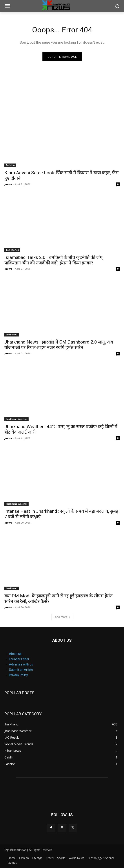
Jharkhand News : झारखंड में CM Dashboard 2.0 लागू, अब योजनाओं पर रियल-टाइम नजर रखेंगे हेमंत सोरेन (59, 345)
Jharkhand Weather (16, 419)
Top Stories (12, 250)
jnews (8, 184)
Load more (62, 617)
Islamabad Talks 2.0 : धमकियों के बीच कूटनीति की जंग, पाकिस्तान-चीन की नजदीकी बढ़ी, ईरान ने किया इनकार (54, 260)
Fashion (10, 165)
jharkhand (12, 335)
